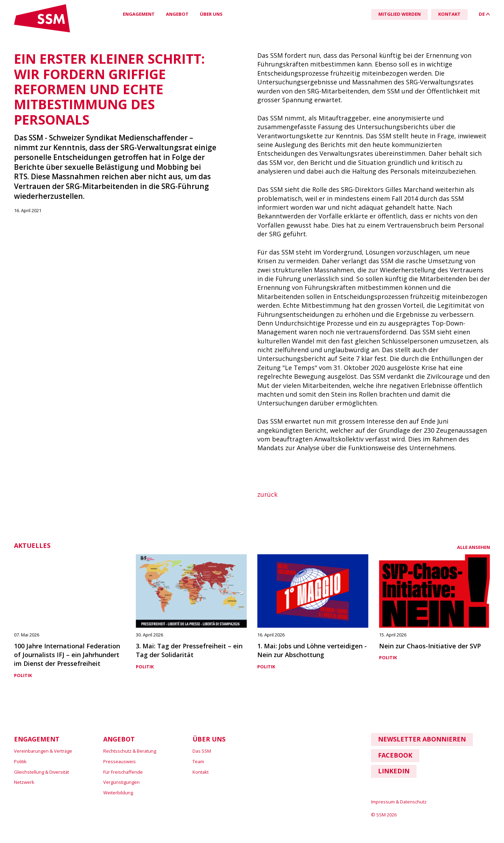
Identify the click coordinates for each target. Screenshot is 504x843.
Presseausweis (120, 761)
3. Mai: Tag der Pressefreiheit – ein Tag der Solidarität (189, 650)
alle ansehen (474, 547)
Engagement (139, 14)
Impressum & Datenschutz (399, 802)
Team (198, 761)
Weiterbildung (118, 793)
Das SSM (202, 751)
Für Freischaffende (123, 772)
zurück (267, 494)
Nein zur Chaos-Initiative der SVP (430, 646)
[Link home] (42, 31)
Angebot (177, 14)
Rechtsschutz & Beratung (130, 751)
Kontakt (201, 772)
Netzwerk (24, 782)
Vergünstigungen (121, 782)
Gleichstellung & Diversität (41, 772)
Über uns (211, 14)
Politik (23, 675)
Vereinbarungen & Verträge (43, 751)
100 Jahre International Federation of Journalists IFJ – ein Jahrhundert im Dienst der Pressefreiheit (67, 655)
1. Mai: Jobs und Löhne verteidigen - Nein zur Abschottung (312, 650)
